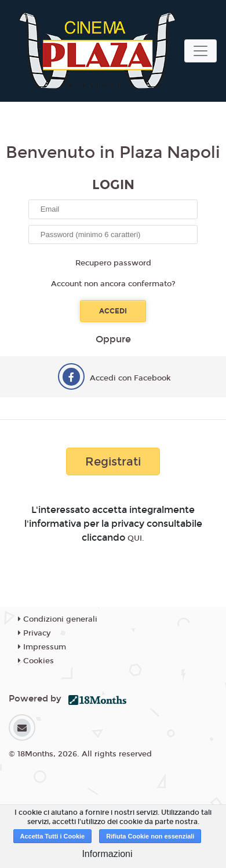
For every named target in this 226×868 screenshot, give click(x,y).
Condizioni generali (58, 619)
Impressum (42, 647)
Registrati (113, 461)
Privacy (34, 633)
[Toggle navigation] (201, 51)
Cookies (36, 661)
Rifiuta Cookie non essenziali (150, 836)
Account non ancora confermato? (113, 284)
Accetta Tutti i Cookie (53, 836)
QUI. (136, 538)
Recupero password (113, 263)
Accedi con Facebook (130, 378)
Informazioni (107, 854)
